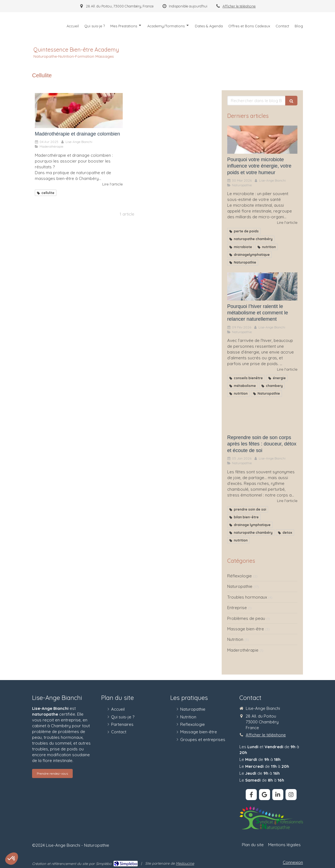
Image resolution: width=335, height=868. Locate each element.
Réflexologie (240, 576)
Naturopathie (240, 586)
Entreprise (237, 608)
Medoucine (185, 863)
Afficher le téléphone (239, 6)
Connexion (293, 862)
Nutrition (235, 639)
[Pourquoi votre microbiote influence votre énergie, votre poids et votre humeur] (262, 140)
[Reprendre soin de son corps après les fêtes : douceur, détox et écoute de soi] (262, 418)
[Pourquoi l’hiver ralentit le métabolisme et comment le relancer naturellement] (262, 286)
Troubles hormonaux (247, 597)
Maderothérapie (243, 650)
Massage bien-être (246, 629)
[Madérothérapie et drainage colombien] (79, 111)
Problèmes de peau (246, 618)
